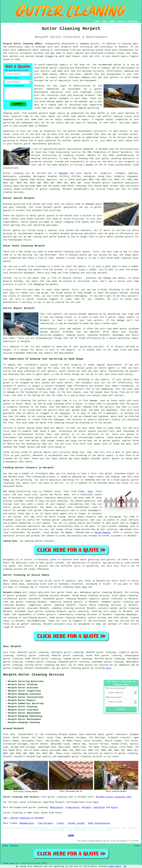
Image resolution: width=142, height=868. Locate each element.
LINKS (104, 22)
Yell (90, 491)
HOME (97, 22)
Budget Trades (9, 863)
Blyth (114, 807)
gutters (39, 89)
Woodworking (27, 823)
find (12, 652)
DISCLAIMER (133, 22)
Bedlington (57, 807)
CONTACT (121, 22)
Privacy (137, 846)
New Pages (14, 846)
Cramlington (72, 807)
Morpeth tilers (12, 592)
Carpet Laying (76, 823)
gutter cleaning (50, 189)
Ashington (99, 807)
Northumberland (36, 621)
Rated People (103, 533)
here (109, 668)
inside (120, 53)
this (84, 587)
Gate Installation (99, 823)
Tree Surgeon (45, 823)
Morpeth (63, 173)
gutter (72, 131)
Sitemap (5, 846)
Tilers (60, 823)
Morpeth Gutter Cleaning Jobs (114, 797)
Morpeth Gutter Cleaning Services (34, 675)
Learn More (114, 866)
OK (125, 866)
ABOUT (112, 22)
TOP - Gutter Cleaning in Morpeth (24, 818)
